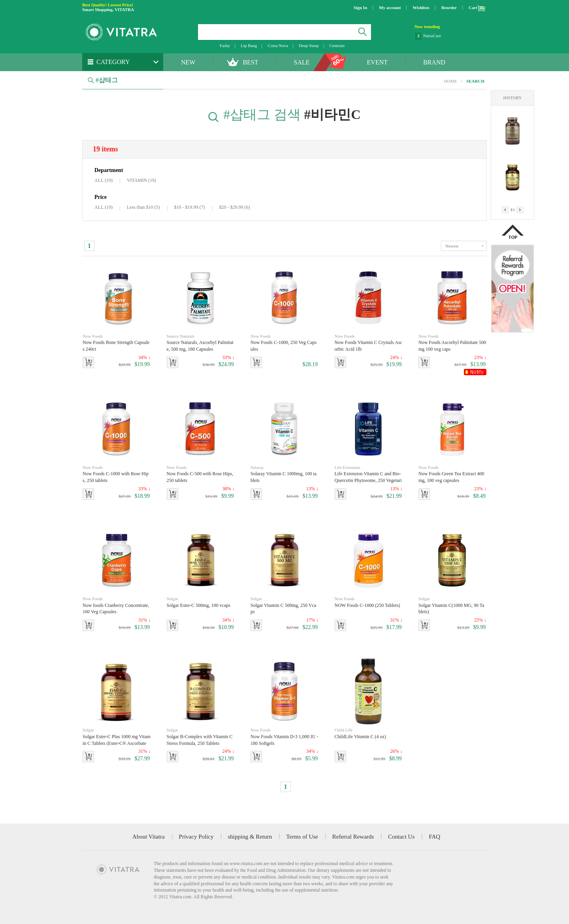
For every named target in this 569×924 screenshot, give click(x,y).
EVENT (377, 62)
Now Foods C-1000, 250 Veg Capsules (284, 343)
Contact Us (401, 837)
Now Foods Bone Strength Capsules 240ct (117, 343)
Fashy (225, 45)
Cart (473, 8)
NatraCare (432, 36)
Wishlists (421, 8)
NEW (188, 62)
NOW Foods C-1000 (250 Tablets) (367, 602)
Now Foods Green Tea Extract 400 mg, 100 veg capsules (452, 474)
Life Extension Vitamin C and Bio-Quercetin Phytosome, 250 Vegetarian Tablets (369, 474)
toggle (464, 246)
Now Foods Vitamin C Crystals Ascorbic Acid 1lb (369, 343)
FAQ (434, 837)
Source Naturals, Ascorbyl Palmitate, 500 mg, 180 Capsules (201, 343)
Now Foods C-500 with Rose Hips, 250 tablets (201, 474)
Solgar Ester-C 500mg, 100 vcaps (199, 602)
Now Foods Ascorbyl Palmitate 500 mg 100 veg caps (452, 343)
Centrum (337, 45)
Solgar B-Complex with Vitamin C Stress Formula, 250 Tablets (201, 736)
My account (390, 8)
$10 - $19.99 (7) (190, 207)
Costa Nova (278, 45)
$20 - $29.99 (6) (235, 207)
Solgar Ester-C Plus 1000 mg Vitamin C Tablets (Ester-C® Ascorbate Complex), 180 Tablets (117, 737)
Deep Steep (309, 45)
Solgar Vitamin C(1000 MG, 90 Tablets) (452, 605)
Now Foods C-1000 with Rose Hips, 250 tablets (117, 474)
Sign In (360, 8)
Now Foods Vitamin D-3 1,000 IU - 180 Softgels (284, 736)
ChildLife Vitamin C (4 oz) (364, 733)
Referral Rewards (353, 837)
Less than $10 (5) (143, 207)
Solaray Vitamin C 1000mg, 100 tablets (284, 474)
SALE (302, 62)
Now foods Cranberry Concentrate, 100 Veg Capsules (117, 605)
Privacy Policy (196, 837)
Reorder (449, 8)
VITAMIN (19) (141, 180)
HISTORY (513, 98)
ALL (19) (104, 180)
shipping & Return (250, 837)
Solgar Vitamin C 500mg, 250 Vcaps (284, 605)
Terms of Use (302, 837)
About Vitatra (149, 837)
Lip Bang (249, 45)
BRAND (434, 62)
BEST (250, 62)
